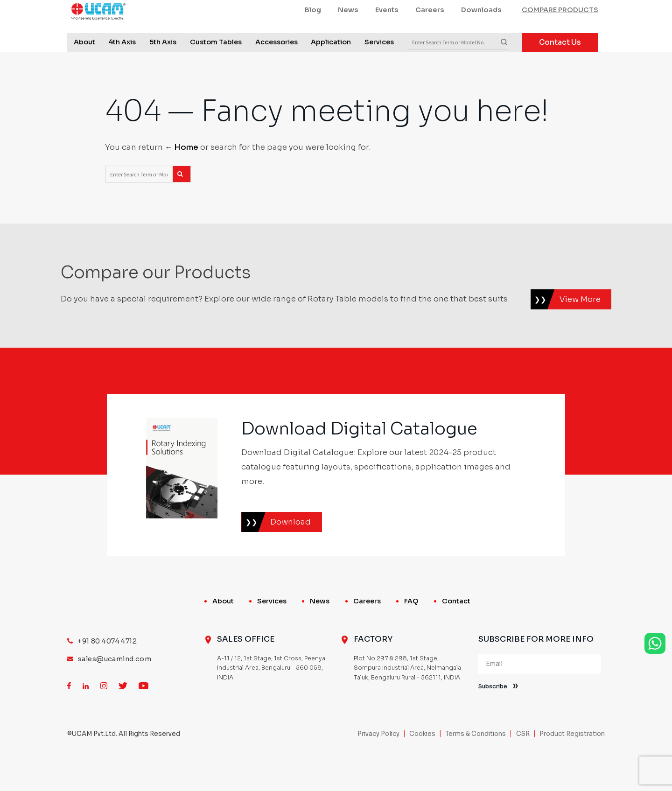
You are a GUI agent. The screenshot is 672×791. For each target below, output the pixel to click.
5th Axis (163, 65)
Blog (313, 33)
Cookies (422, 764)
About (84, 65)
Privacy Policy (378, 764)
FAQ (411, 631)
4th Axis (122, 65)
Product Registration (572, 764)
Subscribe (493, 717)
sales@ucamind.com (115, 689)
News (348, 33)
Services (379, 65)
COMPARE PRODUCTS (560, 33)
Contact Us (560, 66)
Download (290, 552)
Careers (430, 33)
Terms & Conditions (476, 764)
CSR (523, 764)
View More (580, 330)
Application (331, 65)
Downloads (481, 33)
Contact (456, 631)
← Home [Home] (182, 178)
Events (387, 33)
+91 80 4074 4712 (107, 672)
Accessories (276, 65)
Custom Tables (216, 65)
